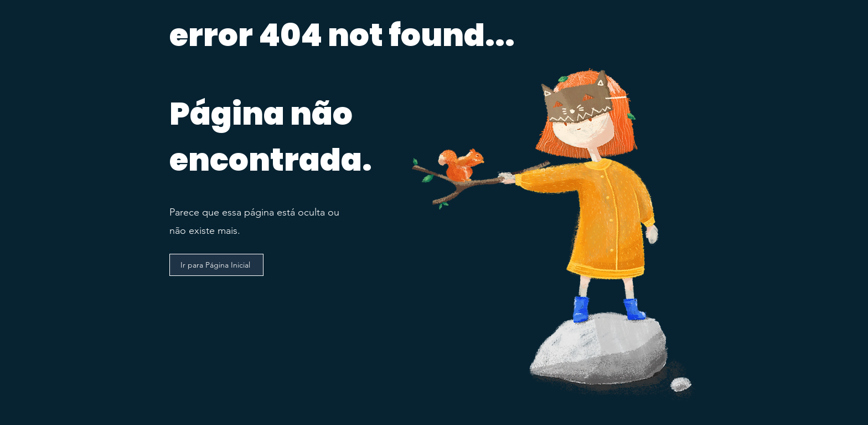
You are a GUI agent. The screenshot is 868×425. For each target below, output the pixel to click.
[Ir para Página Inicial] (216, 265)
